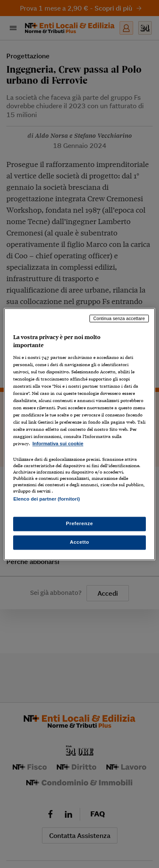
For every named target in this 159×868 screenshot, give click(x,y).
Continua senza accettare (119, 318)
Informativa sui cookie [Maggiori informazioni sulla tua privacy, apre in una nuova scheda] (58, 444)
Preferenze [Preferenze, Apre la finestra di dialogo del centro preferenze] (80, 523)
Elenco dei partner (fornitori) (46, 499)
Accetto (80, 542)
